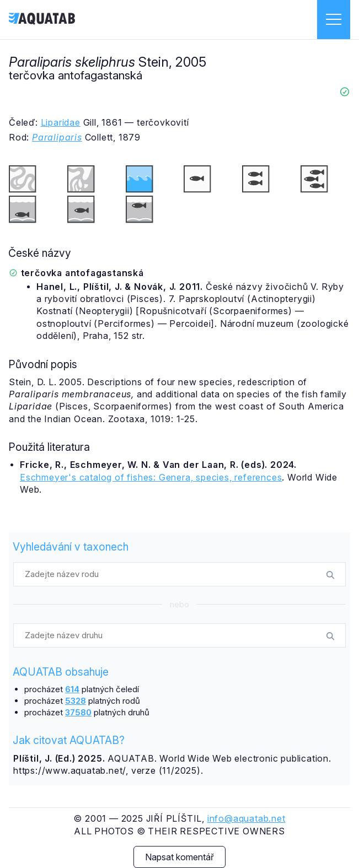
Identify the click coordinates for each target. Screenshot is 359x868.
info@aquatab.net (247, 818)
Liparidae (61, 122)
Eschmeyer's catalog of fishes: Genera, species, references (151, 477)
